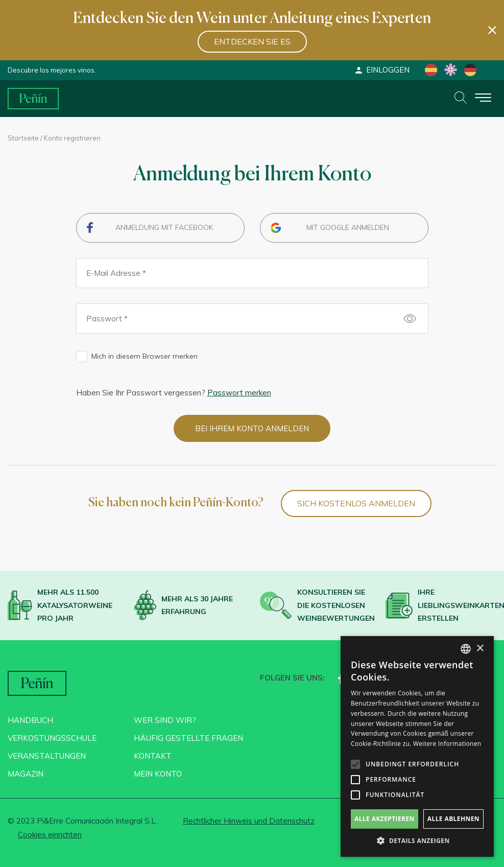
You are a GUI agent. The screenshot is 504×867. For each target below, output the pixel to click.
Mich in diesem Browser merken (145, 356)
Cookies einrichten (50, 835)
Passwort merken (239, 393)
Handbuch (30, 720)
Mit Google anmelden (348, 227)
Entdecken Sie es (252, 41)
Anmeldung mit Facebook (164, 227)
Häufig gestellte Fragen (188, 738)
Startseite (23, 138)
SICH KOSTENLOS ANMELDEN (356, 503)
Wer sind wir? (165, 720)
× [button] (480, 649)
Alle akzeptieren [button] (385, 819)
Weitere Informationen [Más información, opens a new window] (447, 744)
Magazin (26, 774)
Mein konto (158, 774)
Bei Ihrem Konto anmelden (252, 428)
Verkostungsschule (52, 738)
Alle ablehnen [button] (453, 819)
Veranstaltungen (47, 756)
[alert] (417, 746)
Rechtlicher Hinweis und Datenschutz (249, 821)
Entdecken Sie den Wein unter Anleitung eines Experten (252, 19)
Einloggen (382, 70)
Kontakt (153, 756)
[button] (417, 841)
